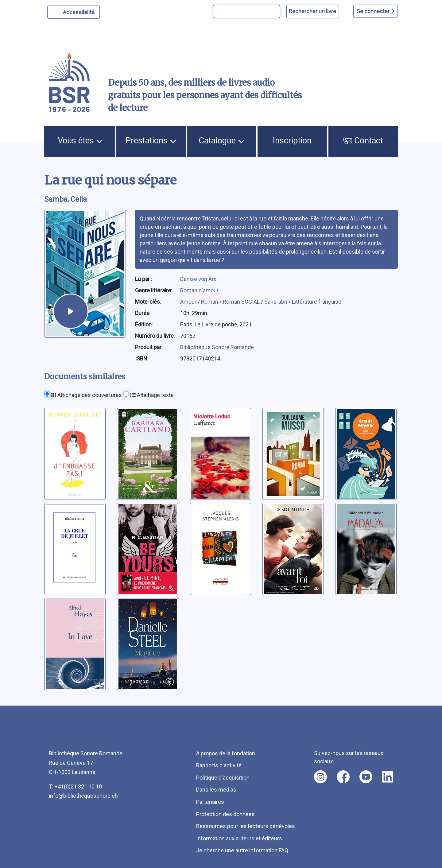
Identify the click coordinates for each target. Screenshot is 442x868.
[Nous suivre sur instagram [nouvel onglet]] (320, 777)
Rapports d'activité (219, 765)
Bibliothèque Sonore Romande (217, 347)
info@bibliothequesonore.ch (83, 796)
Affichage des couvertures (87, 395)
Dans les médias (216, 790)
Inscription (292, 141)
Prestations (151, 141)
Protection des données (225, 814)
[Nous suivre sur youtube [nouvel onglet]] (366, 777)
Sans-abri (276, 302)
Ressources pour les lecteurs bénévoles (246, 826)
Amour (189, 302)
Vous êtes (80, 141)
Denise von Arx (198, 279)
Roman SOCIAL (242, 302)
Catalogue (222, 141)
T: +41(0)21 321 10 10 (75, 786)
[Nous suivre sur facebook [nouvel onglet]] (343, 777)
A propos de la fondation (226, 753)
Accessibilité (80, 11)
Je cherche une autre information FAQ (242, 850)
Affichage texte (152, 395)
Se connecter (375, 11)
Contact (363, 141)
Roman (210, 302)
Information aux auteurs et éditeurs (239, 838)
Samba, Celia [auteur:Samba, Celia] (66, 199)
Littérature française (317, 302)
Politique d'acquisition (223, 778)
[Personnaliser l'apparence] (74, 12)
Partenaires (210, 802)
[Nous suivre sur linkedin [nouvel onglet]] (388, 777)
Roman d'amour (199, 290)
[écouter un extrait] (71, 311)
